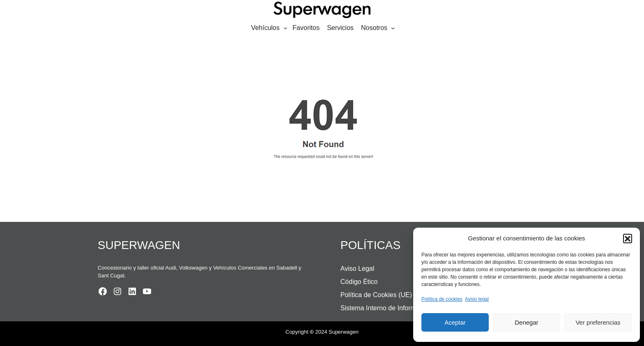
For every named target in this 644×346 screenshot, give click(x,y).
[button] (628, 238)
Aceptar (455, 322)
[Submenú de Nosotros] (393, 28)
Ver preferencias (598, 322)
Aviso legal (477, 299)
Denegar (527, 322)
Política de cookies (442, 299)
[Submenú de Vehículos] (285, 28)
